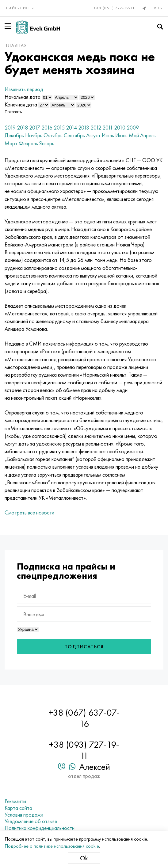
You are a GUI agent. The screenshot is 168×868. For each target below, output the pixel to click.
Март (11, 143)
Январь (47, 143)
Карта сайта (18, 808)
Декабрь (14, 135)
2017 (35, 128)
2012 (96, 128)
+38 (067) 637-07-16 (84, 718)
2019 (10, 128)
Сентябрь (74, 135)
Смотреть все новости (29, 512)
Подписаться (84, 647)
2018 (22, 128)
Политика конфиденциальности (40, 828)
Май (134, 135)
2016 (47, 128)
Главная (17, 45)
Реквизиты (15, 801)
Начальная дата (23, 97)
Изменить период (24, 89)
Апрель (148, 135)
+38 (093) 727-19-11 (115, 8)
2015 (59, 128)
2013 (84, 128)
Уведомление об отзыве (31, 821)
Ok (84, 858)
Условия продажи (24, 815)
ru (159, 8)
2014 (71, 128)
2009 (133, 128)
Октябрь (53, 135)
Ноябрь (34, 135)
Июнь (121, 135)
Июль (108, 135)
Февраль (28, 143)
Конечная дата (21, 104)
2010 (120, 128)
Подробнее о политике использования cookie (52, 846)
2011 (108, 128)
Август (93, 135)
